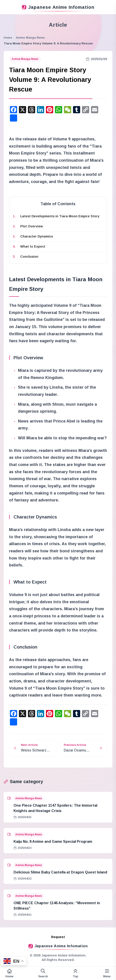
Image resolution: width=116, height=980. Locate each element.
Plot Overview (32, 226)
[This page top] (75, 973)
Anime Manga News (30, 38)
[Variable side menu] (107, 973)
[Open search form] (43, 973)
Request (58, 937)
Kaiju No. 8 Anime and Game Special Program (53, 842)
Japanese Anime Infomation (58, 7)
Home (8, 38)
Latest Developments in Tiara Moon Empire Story (60, 216)
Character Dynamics (37, 236)
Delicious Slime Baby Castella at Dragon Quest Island (60, 872)
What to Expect (33, 246)
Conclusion (29, 257)
